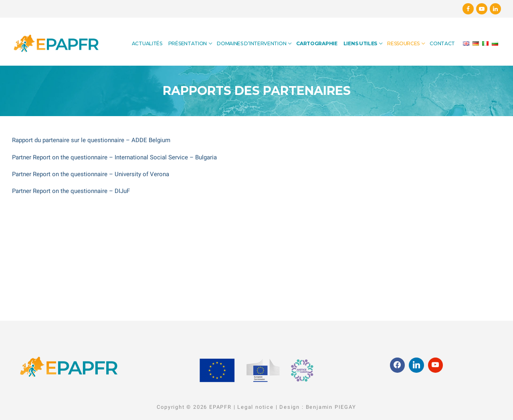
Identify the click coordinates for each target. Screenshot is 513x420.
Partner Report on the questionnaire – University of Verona (91, 174)
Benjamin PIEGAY (331, 407)
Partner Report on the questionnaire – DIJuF (71, 191)
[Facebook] (468, 9)
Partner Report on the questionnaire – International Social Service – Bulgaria (114, 157)
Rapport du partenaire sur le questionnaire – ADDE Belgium (91, 140)
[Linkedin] (495, 9)
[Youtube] (482, 9)
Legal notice (255, 407)
